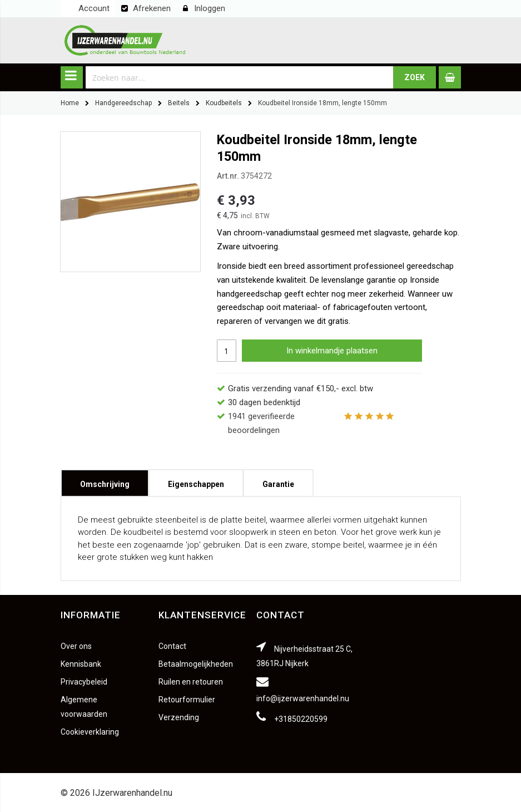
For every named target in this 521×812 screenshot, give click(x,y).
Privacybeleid (84, 682)
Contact (172, 646)
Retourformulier (187, 700)
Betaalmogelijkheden (196, 664)
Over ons (76, 646)
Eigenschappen (196, 481)
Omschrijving (105, 481)
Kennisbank (81, 664)
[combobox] (240, 77)
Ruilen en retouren (191, 682)
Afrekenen (152, 8)
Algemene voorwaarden (84, 707)
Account (94, 8)
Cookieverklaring (90, 732)
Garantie (278, 481)
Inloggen (210, 8)
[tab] (105, 483)
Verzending (179, 717)
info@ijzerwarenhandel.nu (303, 698)
